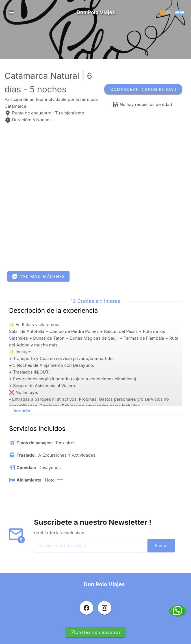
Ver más (22, 411)
